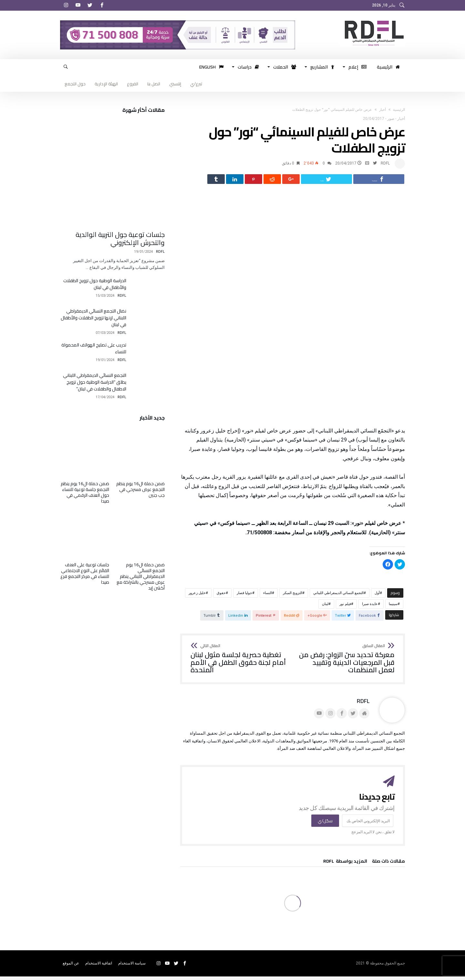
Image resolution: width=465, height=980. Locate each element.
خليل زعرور (197, 596)
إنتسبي (175, 84)
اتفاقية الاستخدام (99, 967)
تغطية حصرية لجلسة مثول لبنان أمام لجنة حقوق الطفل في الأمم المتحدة (239, 662)
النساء (268, 596)
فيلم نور (345, 607)
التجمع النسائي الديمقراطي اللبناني (338, 596)
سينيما (393, 607)
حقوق (221, 596)
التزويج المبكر (293, 596)
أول (377, 596)
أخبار (382, 110)
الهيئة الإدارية (106, 84)
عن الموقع (71, 967)
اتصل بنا (154, 84)
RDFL (385, 163)
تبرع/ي (196, 84)
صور (391, 119)
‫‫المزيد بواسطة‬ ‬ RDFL (345, 866)
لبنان (325, 607)
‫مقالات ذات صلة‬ (388, 866)
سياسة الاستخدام (132, 967)
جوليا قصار (244, 596)
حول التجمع (75, 84)
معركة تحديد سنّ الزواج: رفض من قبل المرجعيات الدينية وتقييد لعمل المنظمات (346, 662)
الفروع (133, 84)
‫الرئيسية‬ (399, 110)
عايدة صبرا (370, 607)
